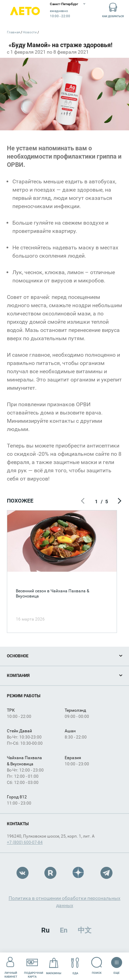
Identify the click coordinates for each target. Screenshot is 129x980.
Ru (45, 930)
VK (23, 873)
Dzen (79, 873)
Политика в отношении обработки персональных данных (64, 902)
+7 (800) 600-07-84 (25, 842)
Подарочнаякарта (34, 966)
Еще (116, 963)
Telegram (106, 873)
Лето (25, 11)
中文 (85, 930)
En (64, 930)
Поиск (97, 966)
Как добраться (113, 10)
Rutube (50, 873)
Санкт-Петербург (64, 4)
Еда (75, 966)
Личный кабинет (11, 966)
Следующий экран (119, 502)
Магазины (54, 966)
